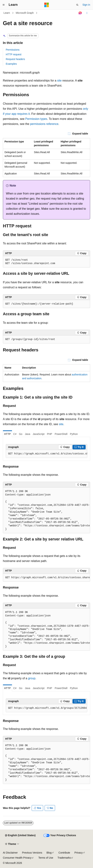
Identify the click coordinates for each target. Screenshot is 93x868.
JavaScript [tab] (39, 434)
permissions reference (44, 124)
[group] (46, 454)
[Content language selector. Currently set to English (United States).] (20, 835)
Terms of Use (46, 858)
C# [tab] (15, 434)
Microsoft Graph (25, 13)
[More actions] (87, 13)
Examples (11, 64)
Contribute (64, 853)
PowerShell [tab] (61, 434)
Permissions (13, 50)
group (32, 678)
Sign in (86, 5)
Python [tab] (74, 434)
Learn (7, 13)
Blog (49, 853)
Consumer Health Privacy (17, 858)
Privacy (79, 853)
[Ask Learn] (80, 13)
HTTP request (14, 54)
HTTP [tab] (7, 434)
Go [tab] (21, 434)
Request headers (15, 59)
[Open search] (77, 5)
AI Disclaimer (10, 853)
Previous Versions (32, 853)
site (59, 81)
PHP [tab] (50, 434)
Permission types (36, 119)
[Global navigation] (4, 5)
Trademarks (64, 858)
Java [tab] (28, 434)
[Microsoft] (47, 5)
